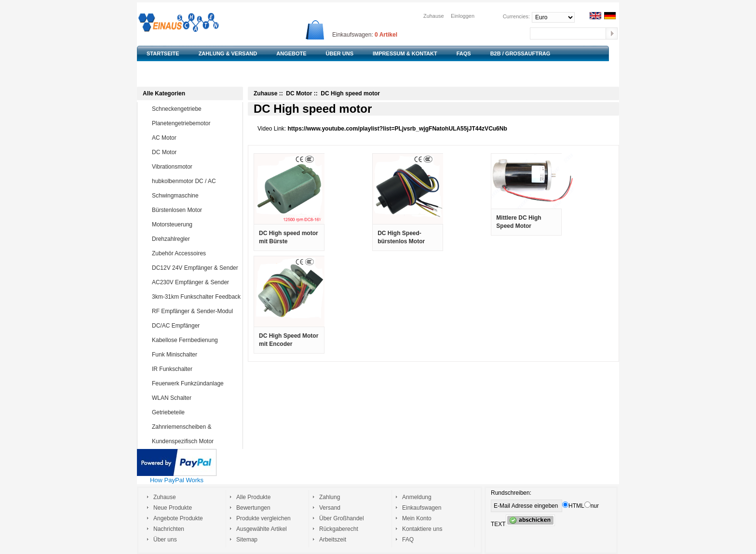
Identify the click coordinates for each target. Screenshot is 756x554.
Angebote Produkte (178, 518)
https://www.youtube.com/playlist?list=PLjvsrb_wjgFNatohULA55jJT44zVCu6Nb (398, 129)
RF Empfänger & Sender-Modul (195, 311)
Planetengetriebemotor (195, 123)
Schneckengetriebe (195, 109)
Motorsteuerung (195, 224)
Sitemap (247, 540)
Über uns (165, 540)
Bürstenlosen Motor (195, 210)
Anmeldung (417, 497)
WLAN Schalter (195, 398)
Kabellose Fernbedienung (195, 340)
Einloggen (463, 16)
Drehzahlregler (195, 239)
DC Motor (195, 152)
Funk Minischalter (195, 355)
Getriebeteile (195, 412)
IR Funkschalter (195, 369)
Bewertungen (253, 508)
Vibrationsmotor (195, 167)
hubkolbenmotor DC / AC (195, 181)
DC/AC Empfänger (195, 326)
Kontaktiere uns (422, 529)
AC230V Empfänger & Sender (195, 282)
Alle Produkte (253, 497)
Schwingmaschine (195, 196)
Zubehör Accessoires (195, 253)
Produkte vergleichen (263, 518)
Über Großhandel (342, 518)
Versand (330, 508)
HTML (573, 506)
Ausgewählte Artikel (262, 529)
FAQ (408, 540)
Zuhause (434, 16)
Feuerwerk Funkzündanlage (195, 383)
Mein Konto (417, 518)
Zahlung (330, 497)
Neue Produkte (173, 508)
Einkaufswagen (422, 508)
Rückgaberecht (339, 529)
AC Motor (195, 138)
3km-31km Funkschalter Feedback (196, 297)
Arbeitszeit (333, 540)
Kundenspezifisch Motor (195, 441)
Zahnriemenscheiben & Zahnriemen (188, 434)
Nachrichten (169, 529)
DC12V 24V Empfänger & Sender (195, 268)
